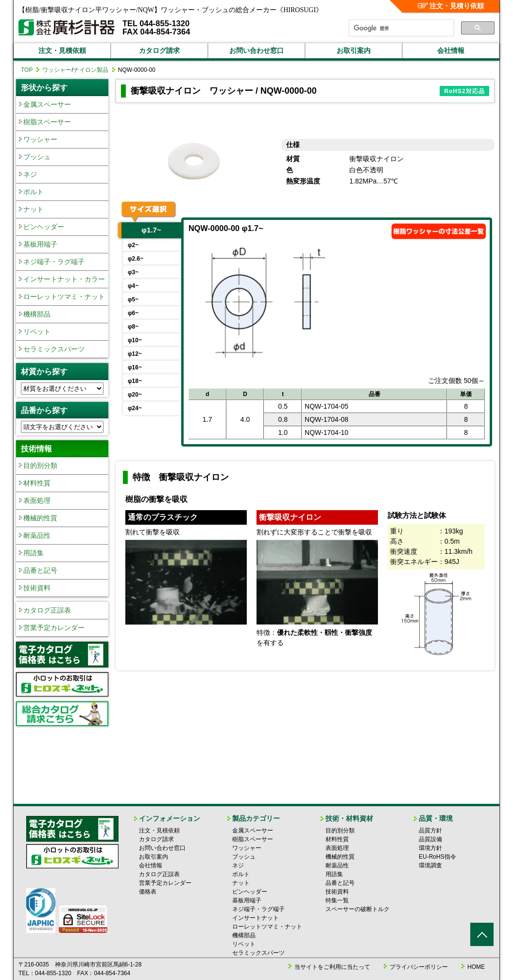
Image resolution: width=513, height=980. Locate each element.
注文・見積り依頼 (451, 6)
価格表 (148, 892)
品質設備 (430, 839)
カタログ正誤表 (47, 610)
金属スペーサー (47, 104)
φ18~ (135, 381)
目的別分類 (40, 465)
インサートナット (256, 918)
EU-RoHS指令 (437, 857)
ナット (34, 209)
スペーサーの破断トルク (358, 909)
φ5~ (133, 299)
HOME (476, 967)
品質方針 (430, 831)
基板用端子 (40, 244)
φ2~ (133, 245)
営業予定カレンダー (54, 628)
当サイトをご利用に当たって (332, 967)
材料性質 (37, 483)
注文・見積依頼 (62, 50)
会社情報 (451, 50)
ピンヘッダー (44, 227)
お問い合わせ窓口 (256, 50)
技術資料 (37, 588)
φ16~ (135, 367)
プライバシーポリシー (419, 967)
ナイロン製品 (91, 70)
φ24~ (135, 408)
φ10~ (135, 340)
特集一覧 (337, 900)
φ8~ (133, 327)
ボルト (34, 192)
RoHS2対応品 (464, 91)
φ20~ (135, 395)
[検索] (401, 28)
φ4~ (133, 286)
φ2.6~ (136, 259)
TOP (27, 70)
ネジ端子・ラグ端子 (54, 262)
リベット (37, 332)
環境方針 (430, 848)
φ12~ (135, 354)
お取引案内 (354, 50)
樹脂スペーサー (47, 122)
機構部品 (37, 314)
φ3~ (133, 272)
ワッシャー (57, 70)
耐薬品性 (37, 535)
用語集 (34, 553)
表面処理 (37, 500)
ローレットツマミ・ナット (64, 297)
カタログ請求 (159, 50)
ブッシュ (37, 157)
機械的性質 (40, 518)
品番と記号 (40, 570)
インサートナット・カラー (64, 279)
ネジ (30, 174)
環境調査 (430, 865)
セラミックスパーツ (54, 349)
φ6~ (133, 313)
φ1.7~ (151, 230)
